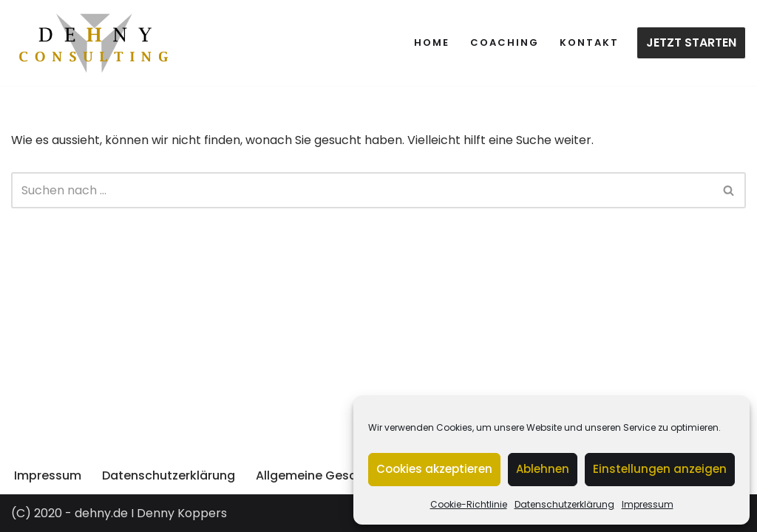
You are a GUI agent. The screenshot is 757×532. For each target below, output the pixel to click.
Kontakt (589, 42)
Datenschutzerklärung (564, 504)
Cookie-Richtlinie (469, 504)
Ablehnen (543, 469)
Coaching (505, 42)
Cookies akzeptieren (434, 469)
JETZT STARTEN (691, 42)
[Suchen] (362, 190)
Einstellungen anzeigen (660, 469)
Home (432, 42)
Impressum (648, 504)
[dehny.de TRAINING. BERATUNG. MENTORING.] (94, 43)
